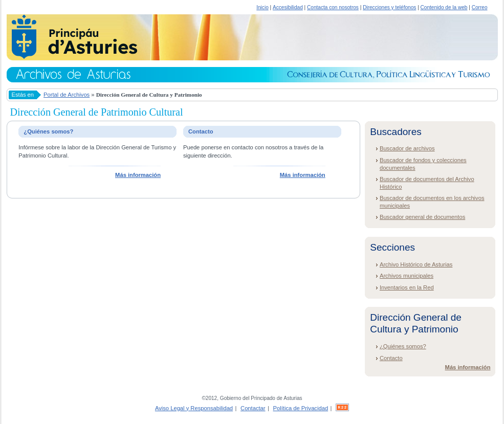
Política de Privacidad (301, 408)
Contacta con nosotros (333, 7)
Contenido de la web (444, 7)
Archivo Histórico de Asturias (416, 264)
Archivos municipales (407, 276)
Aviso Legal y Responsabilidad (194, 408)
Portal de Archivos (67, 95)
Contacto (391, 358)
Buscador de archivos (407, 148)
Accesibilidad (288, 7)
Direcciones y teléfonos (389, 7)
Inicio (262, 7)
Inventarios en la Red (407, 287)
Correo (480, 7)
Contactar (253, 408)
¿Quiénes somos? (403, 346)
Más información (138, 175)
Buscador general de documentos (422, 217)
